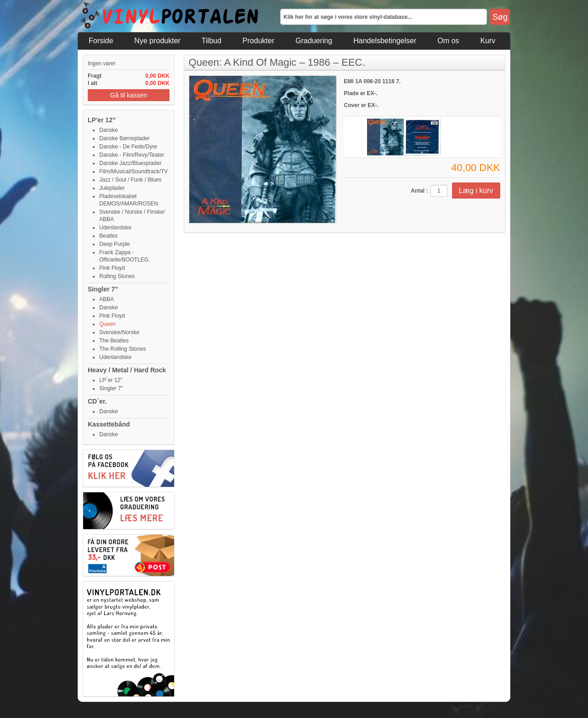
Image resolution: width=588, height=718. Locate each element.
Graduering (314, 41)
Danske (109, 130)
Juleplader (112, 188)
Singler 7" (103, 289)
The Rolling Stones (122, 349)
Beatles (108, 236)
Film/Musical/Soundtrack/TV (133, 171)
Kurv (488, 41)
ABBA (107, 299)
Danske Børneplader (124, 138)
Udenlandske (115, 228)
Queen (107, 324)
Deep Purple (115, 244)
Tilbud (212, 41)
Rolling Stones (117, 276)
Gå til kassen (129, 95)
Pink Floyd (112, 268)
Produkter (258, 41)
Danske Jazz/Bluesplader (130, 163)
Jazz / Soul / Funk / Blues (130, 180)
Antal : (419, 191)
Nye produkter (157, 41)
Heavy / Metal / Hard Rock (127, 370)
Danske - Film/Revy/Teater (132, 155)
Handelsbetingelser (385, 41)
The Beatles (114, 341)
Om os (448, 41)
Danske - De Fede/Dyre (128, 147)
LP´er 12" (111, 380)
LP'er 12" (102, 120)
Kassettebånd (109, 424)
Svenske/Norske (119, 332)
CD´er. (97, 401)
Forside (101, 41)
